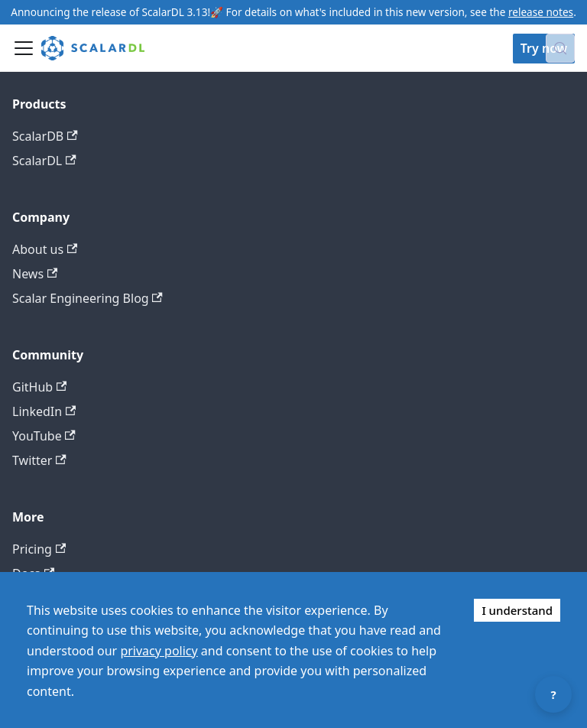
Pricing (39, 549)
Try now (544, 48)
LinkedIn (44, 411)
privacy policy (159, 651)
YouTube (44, 436)
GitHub (39, 387)
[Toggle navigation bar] (24, 48)
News (35, 274)
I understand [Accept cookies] (517, 610)
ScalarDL (44, 161)
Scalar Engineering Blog (88, 298)
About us (45, 249)
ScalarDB (45, 136)
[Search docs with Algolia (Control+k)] (560, 48)
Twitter (39, 460)
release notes (541, 12)
